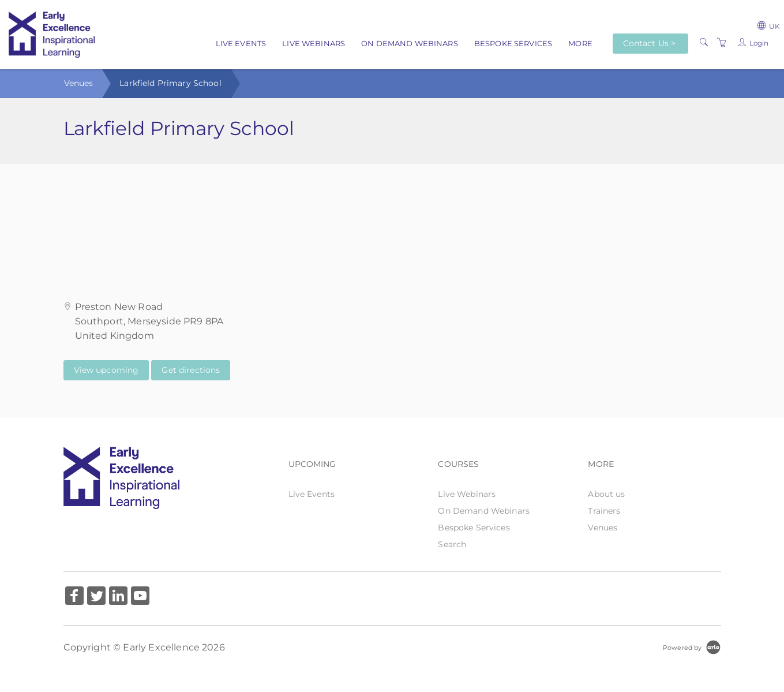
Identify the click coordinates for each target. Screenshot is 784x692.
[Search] (704, 43)
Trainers (604, 511)
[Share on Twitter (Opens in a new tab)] (96, 597)
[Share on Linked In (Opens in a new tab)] (118, 597)
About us (606, 494)
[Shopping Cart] (722, 43)
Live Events (241, 43)
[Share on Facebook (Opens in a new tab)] (74, 597)
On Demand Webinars (410, 43)
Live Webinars (314, 43)
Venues (79, 83)
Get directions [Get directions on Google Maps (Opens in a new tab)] (191, 370)
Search (452, 544)
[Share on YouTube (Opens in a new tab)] (140, 597)
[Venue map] (392, 222)
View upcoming (106, 370)
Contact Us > (650, 43)
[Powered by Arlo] (692, 647)
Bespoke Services (513, 43)
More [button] (580, 43)
